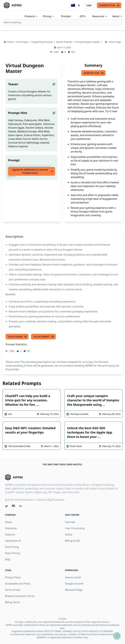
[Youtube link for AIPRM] (14, 507)
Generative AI (13, 541)
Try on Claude (17, 337)
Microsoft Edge (74, 590)
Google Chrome (74, 584)
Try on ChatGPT (44, 337)
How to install (73, 577)
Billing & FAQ (73, 541)
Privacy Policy (13, 577)
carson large (114, 42)
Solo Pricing (12, 547)
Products (31, 16)
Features (10, 534)
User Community (75, 528)
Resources (100, 16)
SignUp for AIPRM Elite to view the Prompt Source (33, 171)
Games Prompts (64, 42)
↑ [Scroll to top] (117, 636)
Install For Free (109, 5)
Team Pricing (13, 553)
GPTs (83, 16)
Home (11, 42)
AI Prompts (22, 42)
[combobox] (63, 22)
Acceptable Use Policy (18, 584)
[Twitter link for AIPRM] (7, 506)
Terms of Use (13, 590)
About (117, 16)
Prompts (66, 16)
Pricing (49, 16)
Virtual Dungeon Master (88, 42)
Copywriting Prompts (42, 42)
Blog (8, 559)
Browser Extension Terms (20, 596)
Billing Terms (13, 602)
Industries (11, 528)
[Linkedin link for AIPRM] (21, 507)
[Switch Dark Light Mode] (79, 5)
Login (89, 5)
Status (69, 534)
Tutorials (70, 522)
